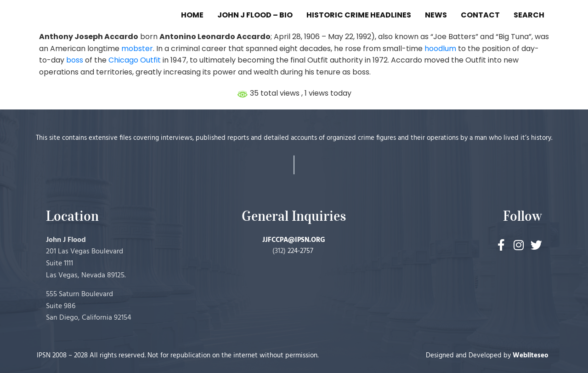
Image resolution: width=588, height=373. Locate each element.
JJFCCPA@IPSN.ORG (294, 240)
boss (75, 60)
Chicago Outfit (135, 60)
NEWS (436, 15)
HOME (192, 15)
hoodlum (440, 49)
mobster (137, 49)
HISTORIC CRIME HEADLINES (359, 15)
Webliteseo (531, 356)
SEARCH (529, 15)
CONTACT (480, 15)
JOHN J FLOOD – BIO (255, 15)
